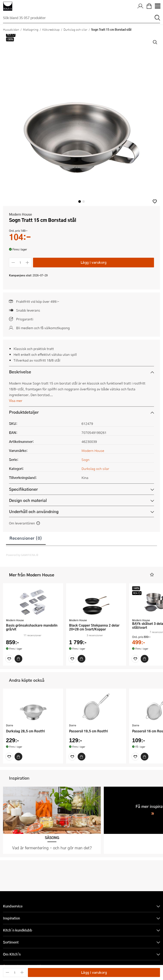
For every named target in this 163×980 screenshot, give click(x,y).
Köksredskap (51, 29)
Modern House (20, 214)
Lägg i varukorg (94, 262)
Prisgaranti (25, 319)
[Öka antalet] (28, 263)
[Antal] (20, 263)
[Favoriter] (9, 659)
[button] (155, 201)
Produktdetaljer (24, 412)
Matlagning (31, 29)
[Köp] (18, 659)
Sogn (85, 460)
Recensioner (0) (26, 538)
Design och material (28, 500)
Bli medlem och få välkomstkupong (43, 328)
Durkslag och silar (75, 29)
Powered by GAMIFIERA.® (22, 555)
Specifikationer (23, 489)
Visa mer (16, 401)
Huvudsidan (11, 29)
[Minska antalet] (13, 263)
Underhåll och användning (34, 511)
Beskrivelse (20, 372)
